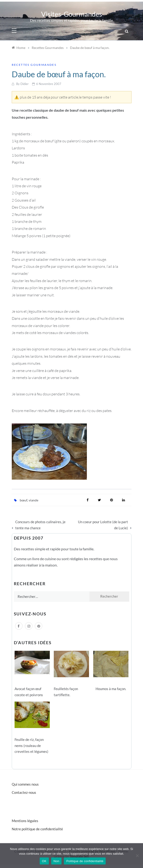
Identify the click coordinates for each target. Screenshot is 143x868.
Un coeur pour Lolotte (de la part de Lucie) (103, 525)
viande (33, 500)
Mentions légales (25, 821)
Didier (25, 84)
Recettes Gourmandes (34, 65)
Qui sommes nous (25, 784)
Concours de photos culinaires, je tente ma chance (40, 525)
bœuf (23, 500)
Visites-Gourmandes (72, 14)
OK (44, 861)
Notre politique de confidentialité (37, 829)
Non (56, 861)
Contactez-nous (24, 792)
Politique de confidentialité (85, 861)
